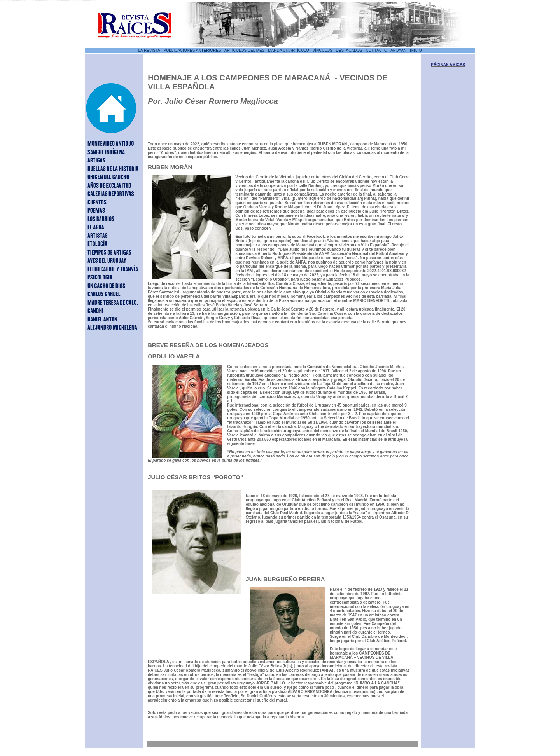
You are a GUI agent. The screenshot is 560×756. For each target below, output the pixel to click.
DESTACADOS (349, 50)
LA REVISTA (149, 50)
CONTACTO (377, 50)
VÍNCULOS (323, 50)
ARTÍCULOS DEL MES (244, 50)
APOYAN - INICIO (406, 50)
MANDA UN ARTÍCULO (288, 50)
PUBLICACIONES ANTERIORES (192, 50)
